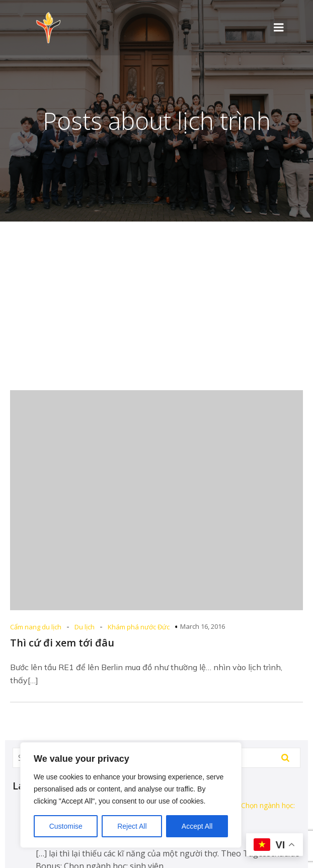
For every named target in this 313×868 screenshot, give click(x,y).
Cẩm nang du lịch (36, 627)
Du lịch (85, 627)
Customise (66, 826)
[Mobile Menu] (279, 28)
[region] (131, 795)
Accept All (197, 826)
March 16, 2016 (203, 626)
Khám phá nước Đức (139, 627)
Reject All (132, 826)
